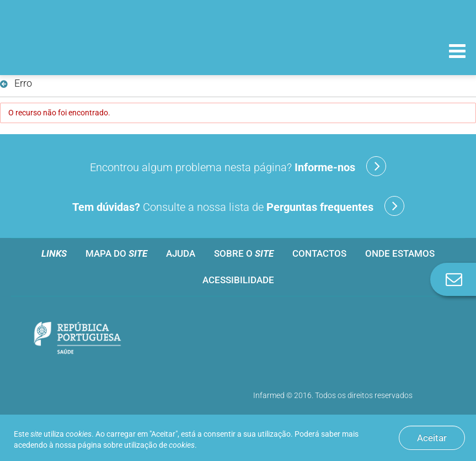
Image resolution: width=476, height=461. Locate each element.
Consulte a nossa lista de (238, 206)
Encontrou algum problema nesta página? (238, 166)
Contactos (319, 253)
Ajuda (181, 253)
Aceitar (432, 438)
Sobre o (244, 253)
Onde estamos (400, 253)
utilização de (159, 445)
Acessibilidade (238, 280)
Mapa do (116, 253)
